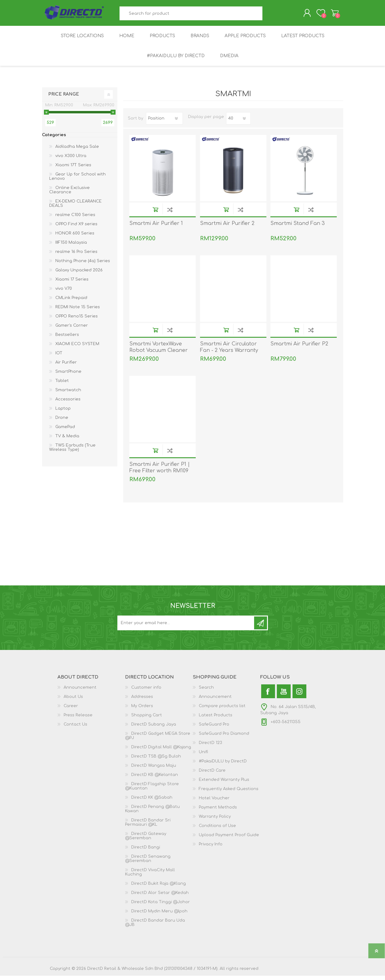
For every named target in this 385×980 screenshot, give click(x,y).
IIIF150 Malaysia (71, 247)
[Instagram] (299, 696)
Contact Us (75, 729)
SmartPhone (68, 376)
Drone (62, 422)
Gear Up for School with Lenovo (77, 181)
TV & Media (67, 440)
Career (71, 710)
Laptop (63, 413)
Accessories (68, 403)
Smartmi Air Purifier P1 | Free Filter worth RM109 (160, 472)
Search (269, 16)
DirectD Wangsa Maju (154, 770)
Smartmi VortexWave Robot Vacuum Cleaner (159, 351)
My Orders (142, 710)
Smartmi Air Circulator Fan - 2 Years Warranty (229, 351)
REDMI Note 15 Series (78, 311)
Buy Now (155, 214)
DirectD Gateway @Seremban (146, 840)
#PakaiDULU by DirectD (223, 766)
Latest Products (216, 719)
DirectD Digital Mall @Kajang (161, 751)
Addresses (142, 701)
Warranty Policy (215, 821)
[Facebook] (268, 696)
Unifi (203, 756)
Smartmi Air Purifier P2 (299, 348)
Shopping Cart (329, 15)
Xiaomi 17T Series (73, 169)
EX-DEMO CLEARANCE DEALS (75, 208)
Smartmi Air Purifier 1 (156, 228)
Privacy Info (211, 848)
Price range (64, 98)
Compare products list (222, 710)
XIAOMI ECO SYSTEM (77, 348)
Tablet (62, 385)
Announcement (80, 692)
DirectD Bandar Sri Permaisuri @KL (148, 827)
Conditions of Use (217, 830)
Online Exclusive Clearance (69, 194)
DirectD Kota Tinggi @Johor (161, 906)
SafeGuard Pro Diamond (224, 738)
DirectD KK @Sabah (152, 802)
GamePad (65, 431)
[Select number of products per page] (238, 123)
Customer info (146, 692)
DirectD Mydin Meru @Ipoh (159, 915)
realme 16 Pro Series (76, 256)
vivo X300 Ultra (71, 160)
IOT (59, 357)
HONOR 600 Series (75, 238)
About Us (73, 701)
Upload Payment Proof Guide (229, 839)
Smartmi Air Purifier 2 (227, 228)
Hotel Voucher (214, 802)
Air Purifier (66, 367)
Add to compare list (170, 214)
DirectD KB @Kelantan (155, 779)
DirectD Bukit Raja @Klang (159, 888)
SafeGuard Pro (214, 729)
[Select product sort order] (164, 123)
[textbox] (191, 16)
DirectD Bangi (146, 852)
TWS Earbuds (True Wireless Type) (72, 452)
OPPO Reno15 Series (77, 321)
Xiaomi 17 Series (72, 284)
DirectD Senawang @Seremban (148, 863)
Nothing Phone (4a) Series (83, 265)
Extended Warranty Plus (224, 784)
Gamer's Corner (72, 330)
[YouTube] (284, 696)
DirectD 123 (210, 747)
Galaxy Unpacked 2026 (79, 274)
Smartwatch (68, 394)
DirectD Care (212, 775)
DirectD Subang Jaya (154, 729)
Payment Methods (218, 812)
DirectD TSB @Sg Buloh (156, 761)
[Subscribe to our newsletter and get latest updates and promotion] (186, 627)
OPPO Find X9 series (76, 228)
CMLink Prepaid (71, 302)
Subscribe (261, 627)
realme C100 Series (75, 219)
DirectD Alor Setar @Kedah (160, 897)
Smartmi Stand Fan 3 (298, 228)
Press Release (78, 719)
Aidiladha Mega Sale (77, 151)
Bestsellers (67, 339)
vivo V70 (64, 293)
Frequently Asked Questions (229, 793)
